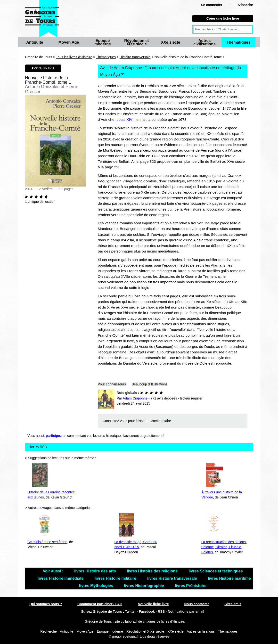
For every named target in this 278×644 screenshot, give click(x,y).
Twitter (130, 611)
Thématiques (239, 42)
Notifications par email (186, 611)
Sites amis (233, 604)
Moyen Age (69, 42)
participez (54, 436)
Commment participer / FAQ (100, 604)
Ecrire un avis (43, 68)
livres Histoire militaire (116, 578)
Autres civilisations (204, 42)
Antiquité (35, 42)
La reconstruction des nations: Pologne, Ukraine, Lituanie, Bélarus (224, 547)
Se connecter (212, 5)
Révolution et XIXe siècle (136, 42)
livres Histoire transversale (173, 578)
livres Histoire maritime (229, 578)
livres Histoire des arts (96, 571)
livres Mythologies (97, 586)
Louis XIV (124, 119)
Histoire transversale (135, 57)
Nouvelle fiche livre (153, 604)
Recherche (49, 631)
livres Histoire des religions (153, 571)
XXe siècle (170, 42)
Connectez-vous (115, 421)
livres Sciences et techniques (216, 571)
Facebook (147, 611)
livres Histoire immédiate (61, 578)
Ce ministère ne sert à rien (47, 542)
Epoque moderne (103, 42)
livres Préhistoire (191, 586)
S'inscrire (245, 5)
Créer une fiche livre (223, 18)
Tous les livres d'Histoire (74, 57)
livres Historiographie (144, 586)
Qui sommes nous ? (46, 604)
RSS (161, 611)
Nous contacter (197, 604)
